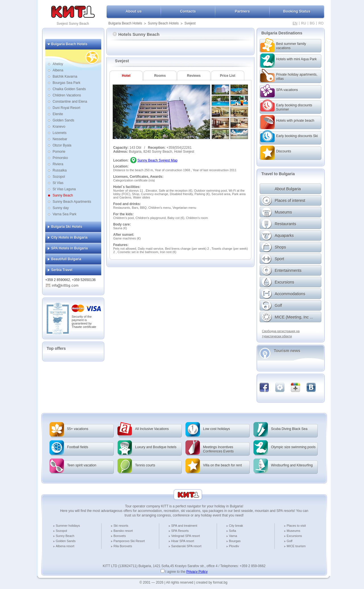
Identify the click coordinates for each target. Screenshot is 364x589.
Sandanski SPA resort (186, 546)
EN (295, 23)
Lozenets (60, 133)
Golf (289, 541)
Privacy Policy (197, 572)
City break (236, 526)
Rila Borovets (123, 546)
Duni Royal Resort (66, 108)
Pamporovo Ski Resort (129, 541)
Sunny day (61, 208)
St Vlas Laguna (64, 189)
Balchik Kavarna (65, 77)
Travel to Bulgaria (278, 174)
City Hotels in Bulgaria (69, 237)
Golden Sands (63, 120)
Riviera (58, 164)
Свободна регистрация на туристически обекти (281, 334)
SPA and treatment (184, 526)
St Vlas (58, 183)
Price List (227, 76)
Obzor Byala (62, 145)
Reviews (194, 76)
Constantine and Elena (70, 102)
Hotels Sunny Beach (136, 34)
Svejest (190, 23)
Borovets (120, 536)
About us (134, 11)
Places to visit (296, 526)
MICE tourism (296, 546)
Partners (242, 11)
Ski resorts (121, 526)
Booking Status (297, 11)
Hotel (126, 76)
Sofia (232, 531)
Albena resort (65, 546)
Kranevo (59, 127)
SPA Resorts (180, 531)
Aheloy (58, 64)
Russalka (60, 170)
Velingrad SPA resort (186, 536)
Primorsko (60, 158)
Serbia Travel (62, 270)
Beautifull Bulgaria (66, 259)
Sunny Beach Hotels (163, 23)
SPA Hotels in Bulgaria (70, 248)
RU (304, 23)
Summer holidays (68, 526)
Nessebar (60, 139)
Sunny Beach (63, 195)
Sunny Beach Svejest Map (157, 160)
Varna (233, 536)
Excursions (294, 536)
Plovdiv (234, 546)
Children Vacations (67, 95)
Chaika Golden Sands (69, 89)
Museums (293, 531)
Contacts (188, 11)
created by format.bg (212, 582)
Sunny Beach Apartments (72, 202)
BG (312, 23)
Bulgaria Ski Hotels (67, 227)
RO (321, 23)
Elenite (58, 114)
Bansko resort (123, 531)
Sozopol (59, 177)
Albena (58, 70)
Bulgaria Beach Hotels (125, 23)
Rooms (160, 76)
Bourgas (235, 541)
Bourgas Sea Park (66, 83)
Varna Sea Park (65, 214)
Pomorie (59, 152)
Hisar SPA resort (183, 541)
